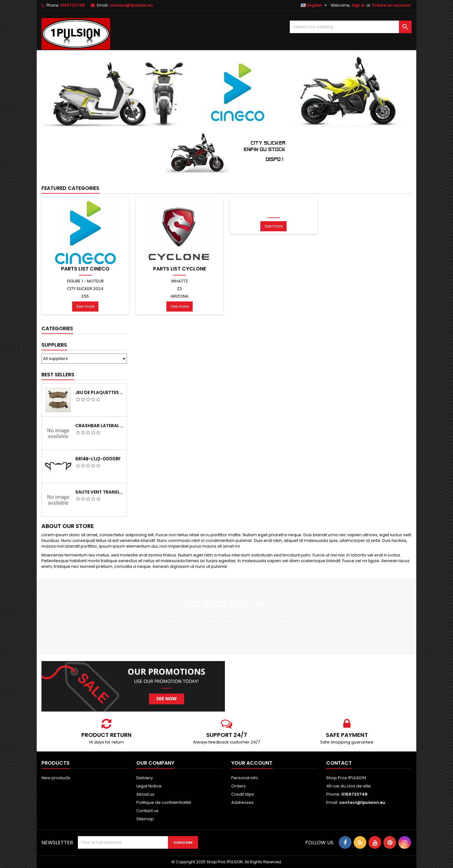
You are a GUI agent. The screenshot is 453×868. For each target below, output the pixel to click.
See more (85, 306)
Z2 (179, 289)
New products (56, 778)
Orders (239, 786)
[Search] (351, 27)
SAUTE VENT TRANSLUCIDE (100, 492)
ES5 (85, 296)
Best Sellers (58, 375)
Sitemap (145, 819)
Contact (339, 763)
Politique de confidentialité (164, 802)
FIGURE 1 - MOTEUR (85, 281)
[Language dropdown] (315, 5)
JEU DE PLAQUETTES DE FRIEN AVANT (100, 392)
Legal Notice (149, 786)
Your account (252, 763)
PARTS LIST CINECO (85, 269)
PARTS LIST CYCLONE (180, 269)
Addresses (242, 802)
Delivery (145, 778)
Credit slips (243, 794)
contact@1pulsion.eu (131, 5)
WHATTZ (180, 281)
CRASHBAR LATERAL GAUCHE (100, 426)
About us (145, 794)
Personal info (245, 778)
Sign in (358, 5)
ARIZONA (180, 296)
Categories (57, 328)
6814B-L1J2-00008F (98, 459)
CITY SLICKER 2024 (85, 289)
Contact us (147, 811)
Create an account (391, 5)
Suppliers (54, 345)
